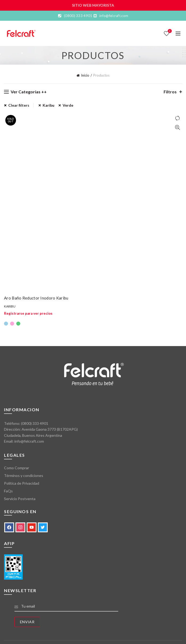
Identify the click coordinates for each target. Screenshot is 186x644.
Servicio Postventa (20, 499)
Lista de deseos (169, 31)
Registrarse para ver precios (28, 313)
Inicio (85, 75)
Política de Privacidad (22, 483)
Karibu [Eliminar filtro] (48, 105)
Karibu (10, 306)
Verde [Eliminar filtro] (68, 105)
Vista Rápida (177, 128)
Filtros (170, 92)
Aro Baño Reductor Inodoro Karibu (36, 298)
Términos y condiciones (24, 475)
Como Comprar (17, 468)
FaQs (8, 491)
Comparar (177, 118)
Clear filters (19, 105)
